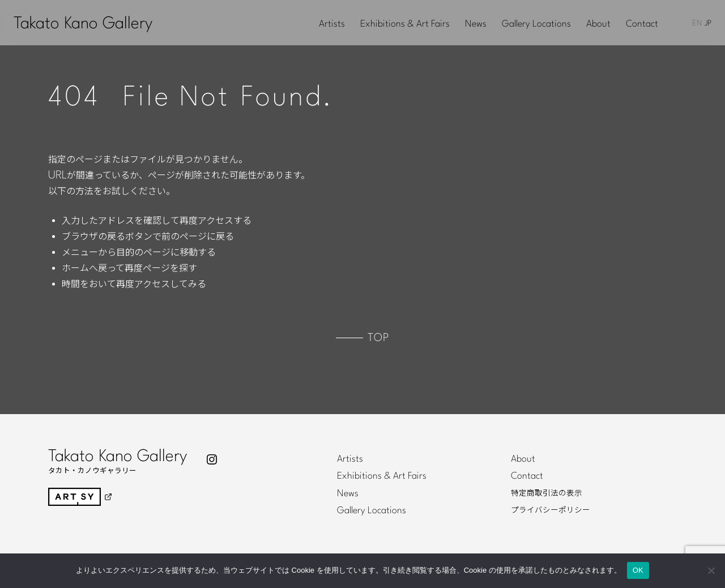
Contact (642, 24)
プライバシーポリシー (551, 510)
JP (708, 24)
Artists (332, 24)
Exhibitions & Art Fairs (405, 24)
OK (638, 570)
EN (697, 24)
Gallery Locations (536, 24)
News (476, 24)
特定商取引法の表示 (547, 493)
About (598, 24)
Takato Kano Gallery (83, 24)
